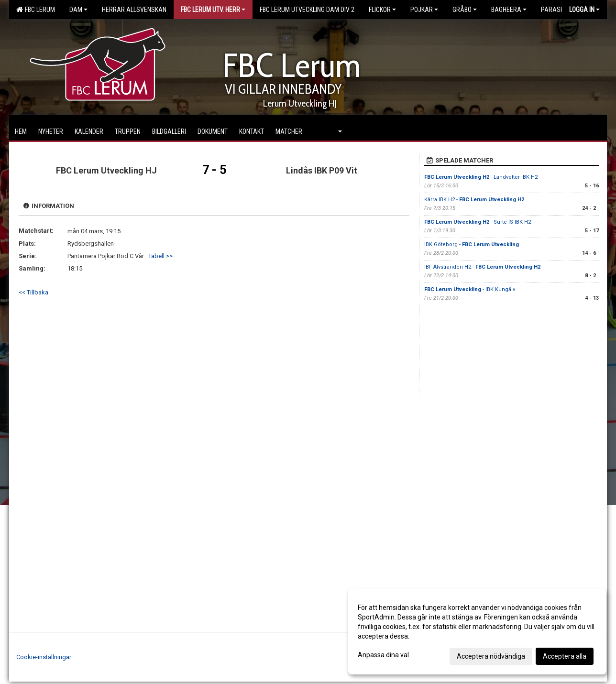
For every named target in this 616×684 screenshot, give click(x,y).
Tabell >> (160, 256)
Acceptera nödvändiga (491, 656)
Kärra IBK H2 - (474, 200)
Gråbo (465, 10)
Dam (78, 10)
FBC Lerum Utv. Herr (213, 10)
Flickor (382, 10)
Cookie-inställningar (44, 657)
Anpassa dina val (383, 655)
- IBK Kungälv (470, 289)
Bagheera (509, 10)
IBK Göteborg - (472, 244)
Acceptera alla (565, 656)
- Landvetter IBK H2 (481, 177)
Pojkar (424, 10)
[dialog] (477, 631)
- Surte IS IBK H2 (478, 222)
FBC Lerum (36, 10)
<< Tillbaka (33, 292)
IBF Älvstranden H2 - (482, 267)
